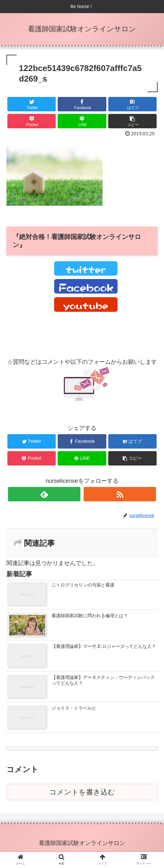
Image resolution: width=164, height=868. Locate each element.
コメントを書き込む (82, 792)
